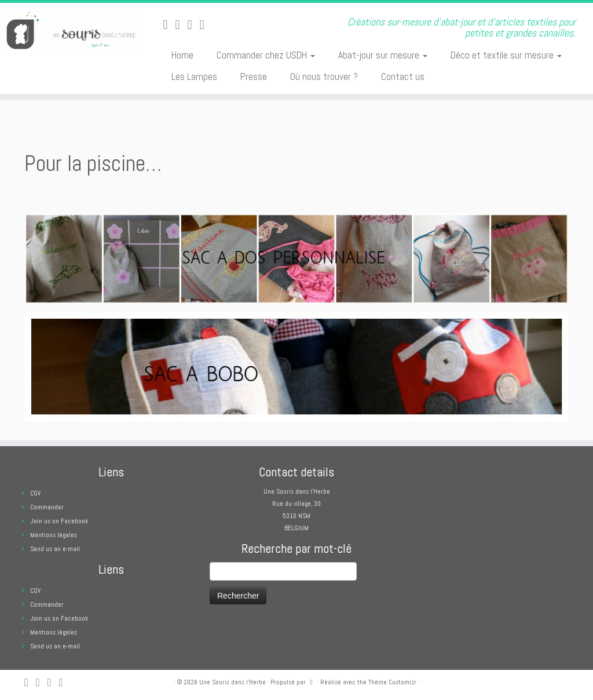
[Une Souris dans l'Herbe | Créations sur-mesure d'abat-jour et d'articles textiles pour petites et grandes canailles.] (69, 31)
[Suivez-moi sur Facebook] (194, 25)
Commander (47, 507)
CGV (35, 493)
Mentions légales (54, 535)
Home (182, 55)
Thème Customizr (392, 682)
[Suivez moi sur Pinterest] (206, 25)
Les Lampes (194, 76)
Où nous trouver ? (324, 76)
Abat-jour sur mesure (383, 55)
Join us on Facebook (59, 521)
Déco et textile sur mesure (506, 55)
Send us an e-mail (55, 549)
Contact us (403, 76)
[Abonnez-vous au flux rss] (169, 25)
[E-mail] (182, 25)
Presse (254, 76)
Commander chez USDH (266, 55)
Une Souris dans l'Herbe (233, 682)
